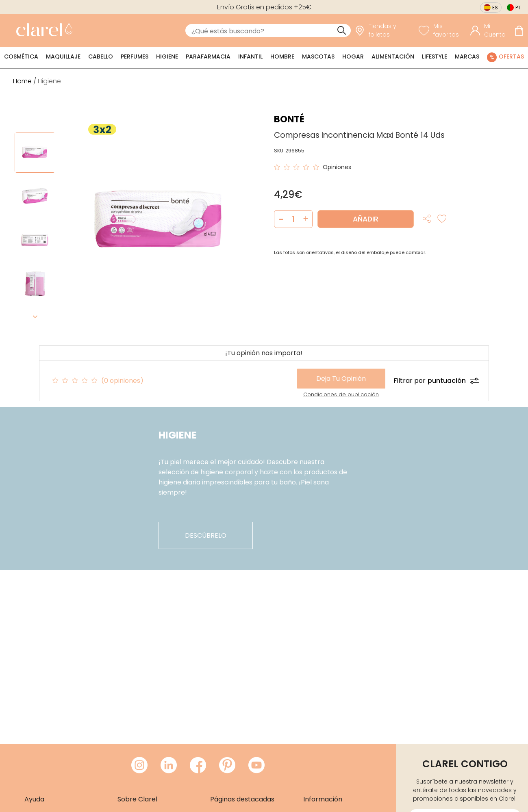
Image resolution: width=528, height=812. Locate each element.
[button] (305, 219)
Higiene (167, 56)
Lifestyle (435, 56)
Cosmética (21, 56)
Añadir (366, 219)
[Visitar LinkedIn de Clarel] (169, 766)
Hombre (282, 56)
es (495, 8)
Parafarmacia (208, 56)
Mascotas (318, 56)
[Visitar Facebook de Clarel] (198, 766)
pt (518, 8)
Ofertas (511, 56)
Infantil (250, 56)
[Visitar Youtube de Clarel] (256, 766)
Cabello (101, 56)
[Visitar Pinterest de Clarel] (227, 766)
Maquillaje (63, 56)
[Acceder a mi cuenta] (490, 30)
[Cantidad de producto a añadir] (293, 219)
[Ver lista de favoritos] (442, 30)
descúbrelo (206, 535)
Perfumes (135, 56)
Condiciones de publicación (341, 394)
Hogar (353, 56)
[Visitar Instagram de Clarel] (139, 766)
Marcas (467, 56)
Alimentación (393, 56)
